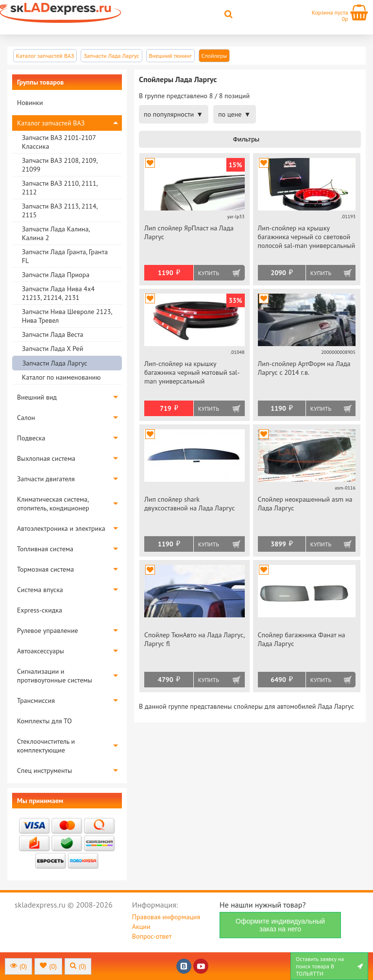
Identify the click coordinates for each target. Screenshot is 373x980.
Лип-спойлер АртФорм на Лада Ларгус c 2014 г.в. (304, 368)
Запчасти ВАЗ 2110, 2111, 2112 (59, 188)
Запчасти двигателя (46, 479)
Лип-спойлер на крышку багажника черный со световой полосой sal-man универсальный (307, 237)
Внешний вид (37, 397)
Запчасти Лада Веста (52, 334)
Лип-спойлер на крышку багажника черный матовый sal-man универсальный (192, 372)
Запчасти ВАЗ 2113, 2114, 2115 (59, 210)
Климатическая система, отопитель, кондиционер (53, 504)
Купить (209, 273)
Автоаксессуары (41, 651)
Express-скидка (40, 610)
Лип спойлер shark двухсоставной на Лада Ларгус (190, 504)
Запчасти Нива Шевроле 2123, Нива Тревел (67, 316)
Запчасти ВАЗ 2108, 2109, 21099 (59, 165)
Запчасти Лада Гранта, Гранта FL (65, 256)
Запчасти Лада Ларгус (55, 363)
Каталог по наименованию (61, 377)
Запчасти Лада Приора (56, 275)
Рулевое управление (48, 630)
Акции (141, 927)
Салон (26, 418)
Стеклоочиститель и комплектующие (46, 746)
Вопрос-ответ (152, 936)
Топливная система (45, 549)
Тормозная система (45, 569)
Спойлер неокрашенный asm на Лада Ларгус (305, 504)
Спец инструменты (44, 770)
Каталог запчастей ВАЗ (51, 123)
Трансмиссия (36, 700)
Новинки (30, 103)
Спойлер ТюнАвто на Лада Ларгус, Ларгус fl (194, 639)
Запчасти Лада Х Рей (52, 349)
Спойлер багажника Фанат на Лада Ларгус (302, 639)
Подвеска (31, 438)
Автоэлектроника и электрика (61, 528)
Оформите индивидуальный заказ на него (280, 925)
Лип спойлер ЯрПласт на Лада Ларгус (189, 232)
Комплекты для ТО (44, 721)
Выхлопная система (46, 458)
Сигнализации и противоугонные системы (55, 676)
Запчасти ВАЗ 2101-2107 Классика (59, 142)
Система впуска (40, 590)
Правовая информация (166, 917)
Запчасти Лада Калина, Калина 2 (56, 233)
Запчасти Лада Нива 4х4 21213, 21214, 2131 (58, 293)
